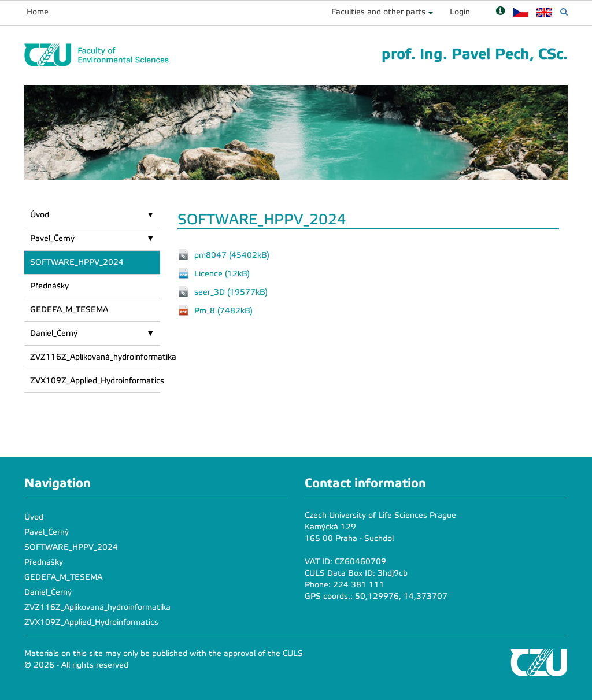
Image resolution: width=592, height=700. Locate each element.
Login (460, 12)
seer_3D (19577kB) (231, 292)
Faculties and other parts (378, 12)
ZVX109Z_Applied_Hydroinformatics (95, 381)
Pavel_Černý (52, 238)
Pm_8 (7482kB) (223, 310)
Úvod (40, 215)
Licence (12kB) (222, 273)
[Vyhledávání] (564, 12)
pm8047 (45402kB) (232, 255)
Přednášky (49, 286)
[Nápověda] (500, 12)
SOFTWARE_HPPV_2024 (77, 262)
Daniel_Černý (54, 333)
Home (38, 12)
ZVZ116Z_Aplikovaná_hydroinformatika (95, 357)
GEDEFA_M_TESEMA (69, 310)
